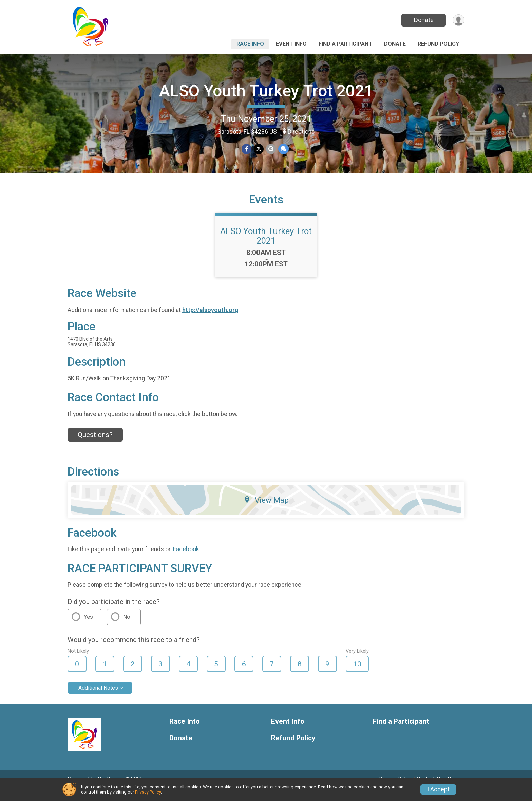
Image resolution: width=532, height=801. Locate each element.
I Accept (438, 789)
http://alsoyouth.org (210, 319)
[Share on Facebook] (247, 149)
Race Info (250, 44)
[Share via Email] (271, 149)
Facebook (186, 559)
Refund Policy (438, 44)
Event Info (291, 44)
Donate (423, 20)
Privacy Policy (148, 792)
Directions (301, 132)
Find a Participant (345, 44)
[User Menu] (458, 20)
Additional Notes (98, 697)
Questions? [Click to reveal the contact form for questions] (95, 444)
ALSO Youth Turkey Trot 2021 (266, 91)
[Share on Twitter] (259, 149)
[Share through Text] (283, 149)
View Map (266, 509)
